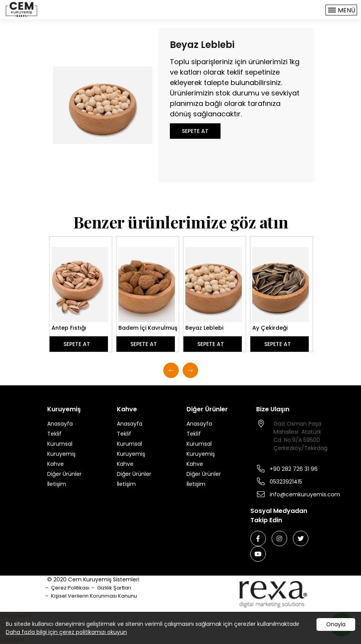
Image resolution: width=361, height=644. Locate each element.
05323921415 (286, 482)
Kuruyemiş (61, 454)
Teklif (54, 434)
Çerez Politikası (70, 588)
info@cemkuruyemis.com (305, 494)
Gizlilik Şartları (114, 588)
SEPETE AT (195, 131)
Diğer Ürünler (64, 474)
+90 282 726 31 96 (294, 469)
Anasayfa (60, 424)
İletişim (57, 484)
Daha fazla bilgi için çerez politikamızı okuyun (66, 632)
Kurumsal (60, 444)
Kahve (56, 464)
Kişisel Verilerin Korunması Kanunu (94, 596)
